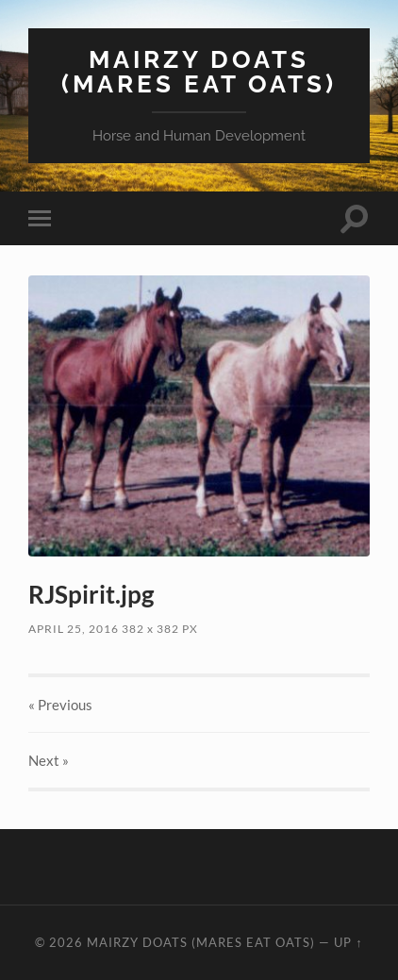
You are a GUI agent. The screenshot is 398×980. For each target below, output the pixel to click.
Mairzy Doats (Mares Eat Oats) (199, 71)
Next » (49, 760)
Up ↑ (348, 942)
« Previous (60, 705)
